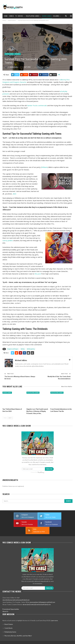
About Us (5, 604)
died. (15, 194)
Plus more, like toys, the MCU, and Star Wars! (18, 628)
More (55, 16)
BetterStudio (42, 641)
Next (10, 418)
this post (38, 274)
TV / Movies (19, 16)
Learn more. (54, 613)
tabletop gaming (31, 349)
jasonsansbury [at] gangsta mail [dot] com (42, 595)
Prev (5, 418)
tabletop (23, 349)
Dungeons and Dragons (13, 349)
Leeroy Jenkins (8, 240)
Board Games (47, 16)
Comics (11, 16)
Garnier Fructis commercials (37, 105)
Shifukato (44, 167)
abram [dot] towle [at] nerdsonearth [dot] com (37, 597)
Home (6, 16)
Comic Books (9, 621)
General (18, 54)
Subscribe (49, 469)
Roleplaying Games (33, 16)
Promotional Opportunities (11, 602)
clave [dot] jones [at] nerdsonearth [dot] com (16, 593)
